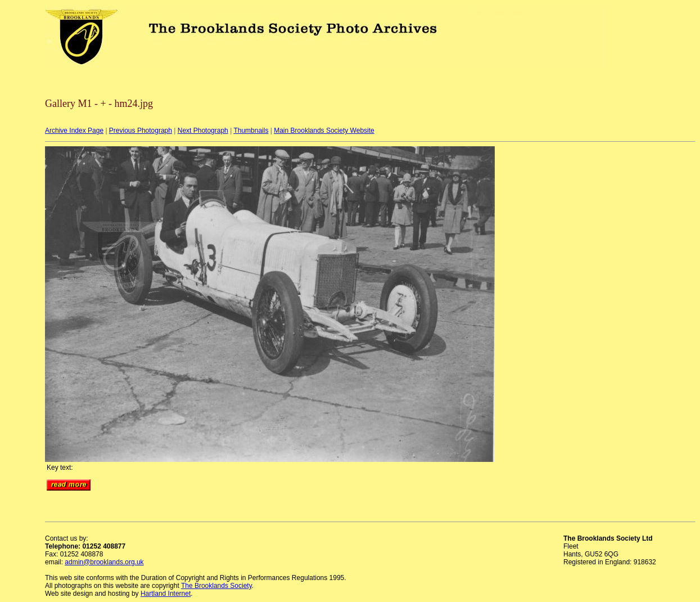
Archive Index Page (74, 131)
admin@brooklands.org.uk (104, 562)
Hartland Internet (166, 594)
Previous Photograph (141, 131)
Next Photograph (203, 131)
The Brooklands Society (216, 586)
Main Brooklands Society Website (324, 131)
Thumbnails (251, 131)
